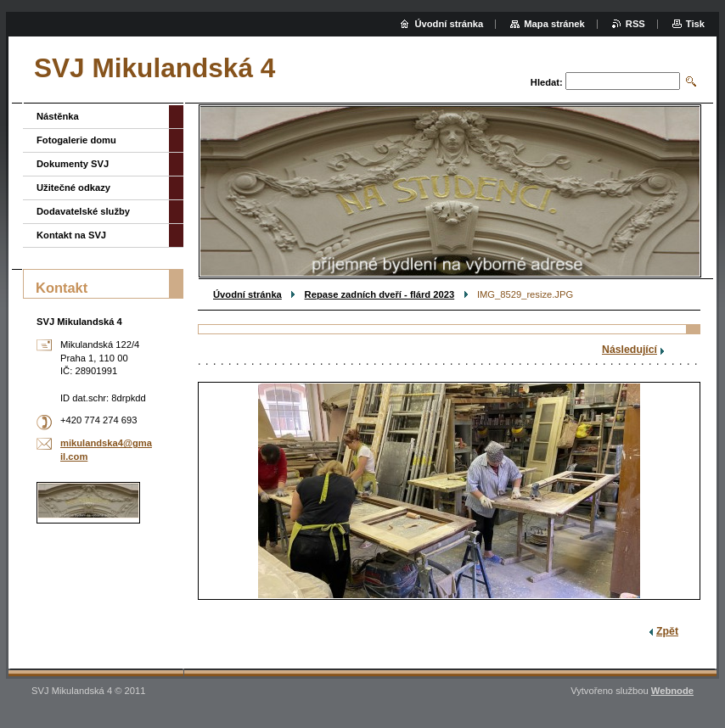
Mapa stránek (554, 24)
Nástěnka (58, 116)
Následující (629, 350)
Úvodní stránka (247, 294)
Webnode (672, 691)
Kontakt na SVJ (71, 235)
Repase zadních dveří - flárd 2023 (380, 294)
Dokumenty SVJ (73, 164)
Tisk (695, 24)
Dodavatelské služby (83, 211)
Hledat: (547, 82)
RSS (635, 24)
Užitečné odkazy (73, 188)
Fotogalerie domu (76, 140)
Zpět (667, 631)
